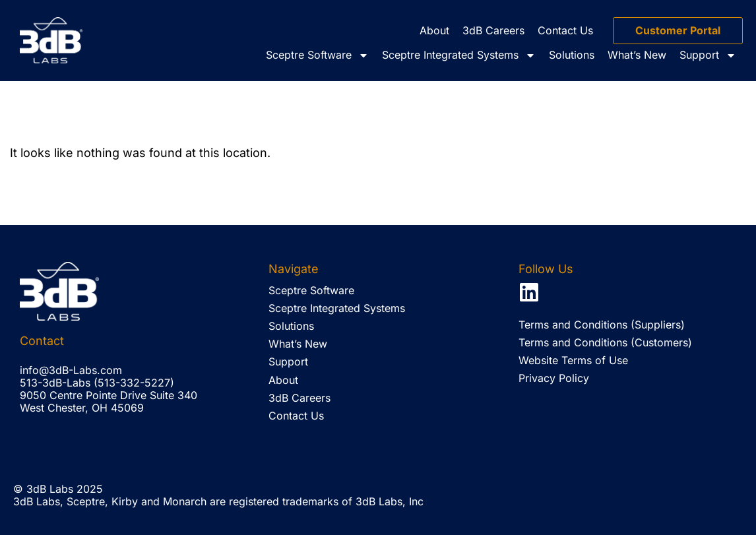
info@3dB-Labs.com (71, 370)
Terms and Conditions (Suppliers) (602, 325)
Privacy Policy (554, 378)
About (434, 30)
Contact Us (565, 30)
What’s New (637, 55)
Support (708, 55)
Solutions (572, 55)
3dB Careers (493, 30)
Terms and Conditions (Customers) (605, 342)
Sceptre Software (317, 55)
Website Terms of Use (573, 360)
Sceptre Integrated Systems (459, 55)
